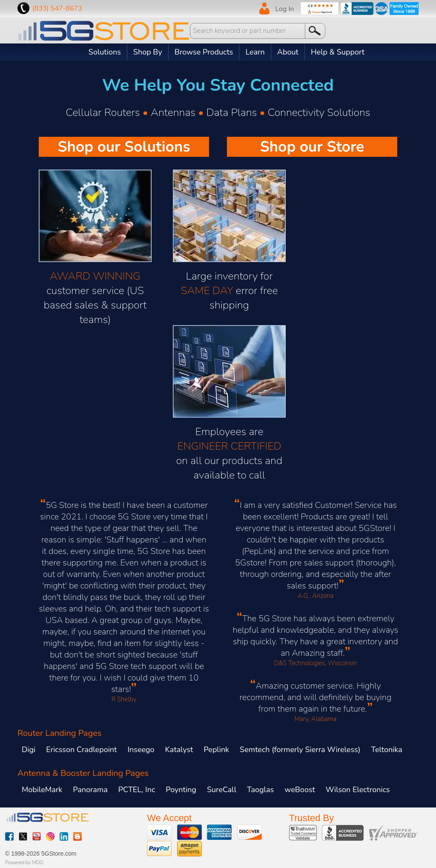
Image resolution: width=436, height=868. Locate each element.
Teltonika (386, 750)
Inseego (141, 750)
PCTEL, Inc (137, 790)
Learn (255, 52)
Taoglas (260, 790)
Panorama (90, 790)
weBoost (300, 790)
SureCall (222, 790)
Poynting (181, 790)
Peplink (216, 750)
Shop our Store (312, 147)
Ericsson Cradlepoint (81, 750)
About (288, 52)
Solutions (105, 52)
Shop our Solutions (124, 147)
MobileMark (42, 790)
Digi (29, 750)
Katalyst (179, 750)
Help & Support (338, 52)
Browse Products (204, 52)
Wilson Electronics (358, 790)
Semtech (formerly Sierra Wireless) (300, 750)
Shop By (148, 52)
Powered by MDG (24, 862)
